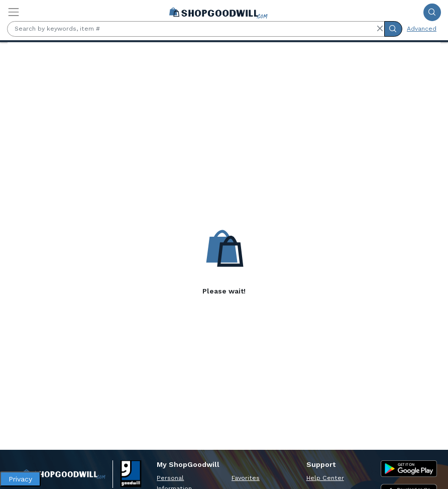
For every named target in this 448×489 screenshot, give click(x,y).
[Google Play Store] (409, 469)
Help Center (325, 478)
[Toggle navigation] (14, 12)
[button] (380, 29)
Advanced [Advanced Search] (422, 29)
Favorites (246, 478)
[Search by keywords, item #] (196, 29)
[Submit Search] (432, 12)
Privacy (20, 479)
